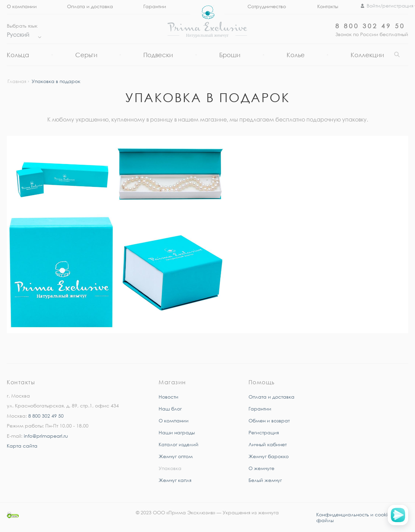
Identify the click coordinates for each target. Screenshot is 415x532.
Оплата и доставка (90, 6)
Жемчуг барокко (269, 456)
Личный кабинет (268, 444)
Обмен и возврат (269, 421)
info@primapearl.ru (46, 436)
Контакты (328, 6)
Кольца (18, 55)
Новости (169, 397)
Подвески (158, 55)
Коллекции (367, 55)
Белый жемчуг (265, 480)
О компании (22, 6)
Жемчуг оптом (176, 456)
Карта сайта (22, 446)
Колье (296, 55)
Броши (230, 55)
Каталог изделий (179, 444)
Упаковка (170, 468)
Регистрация (264, 432)
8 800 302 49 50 (370, 26)
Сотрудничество (267, 6)
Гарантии (155, 6)
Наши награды (177, 432)
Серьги (86, 55)
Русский (22, 35)
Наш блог (170, 409)
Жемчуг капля (175, 480)
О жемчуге (261, 468)
